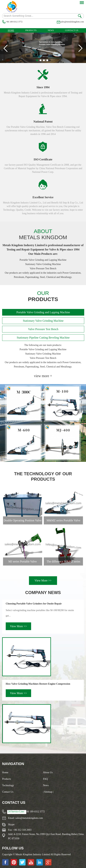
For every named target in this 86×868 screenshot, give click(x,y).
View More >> (43, 580)
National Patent (43, 122)
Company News (43, 593)
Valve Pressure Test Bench (43, 329)
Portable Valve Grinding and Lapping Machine (43, 312)
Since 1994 (43, 87)
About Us (48, 772)
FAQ (46, 779)
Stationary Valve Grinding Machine (43, 321)
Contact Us (72, 30)
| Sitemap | (48, 792)
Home (11, 30)
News (51, 30)
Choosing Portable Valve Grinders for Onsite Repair (34, 604)
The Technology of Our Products (43, 476)
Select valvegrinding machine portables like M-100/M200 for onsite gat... (40, 613)
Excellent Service (43, 197)
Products (31, 30)
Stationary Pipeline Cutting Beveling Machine (43, 338)
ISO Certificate (43, 159)
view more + (43, 376)
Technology (8, 785)
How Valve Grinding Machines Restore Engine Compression (38, 684)
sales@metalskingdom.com (72, 22)
